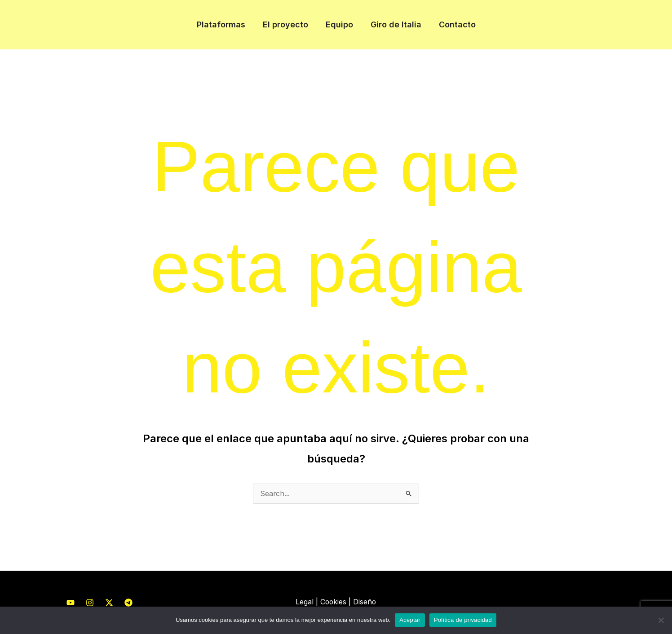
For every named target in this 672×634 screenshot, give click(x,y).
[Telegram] (128, 603)
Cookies (333, 602)
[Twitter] (109, 603)
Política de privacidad (463, 620)
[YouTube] (71, 603)
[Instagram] (90, 603)
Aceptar (410, 620)
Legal (304, 602)
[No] (661, 620)
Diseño (365, 602)
